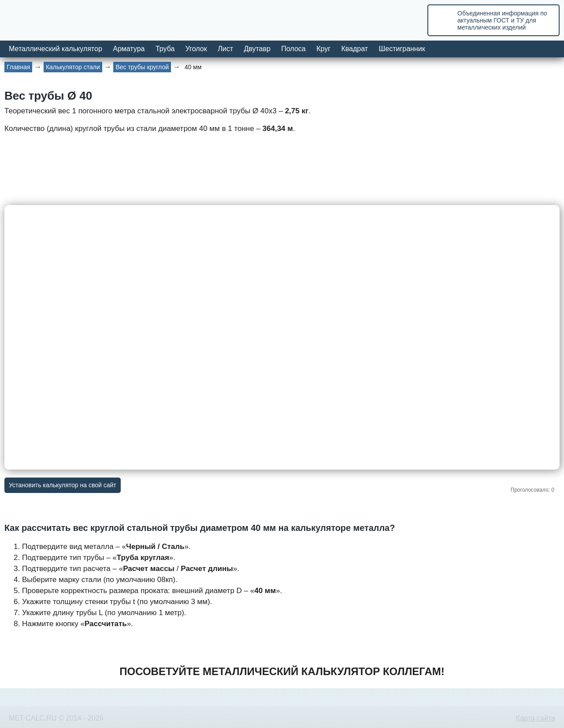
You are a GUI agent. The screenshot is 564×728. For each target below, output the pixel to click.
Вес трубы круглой (142, 67)
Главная (18, 67)
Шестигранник (402, 49)
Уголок (196, 49)
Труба (165, 49)
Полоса (293, 49)
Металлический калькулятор (56, 49)
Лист (225, 49)
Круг (323, 49)
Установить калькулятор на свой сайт (63, 485)
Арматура (129, 49)
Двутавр (257, 49)
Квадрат (354, 49)
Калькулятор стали (73, 67)
